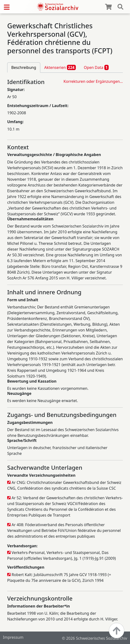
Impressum (13, 637)
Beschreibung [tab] (24, 67)
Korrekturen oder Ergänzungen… (93, 81)
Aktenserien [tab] (60, 67)
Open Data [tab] (96, 67)
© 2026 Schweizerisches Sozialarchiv (95, 638)
